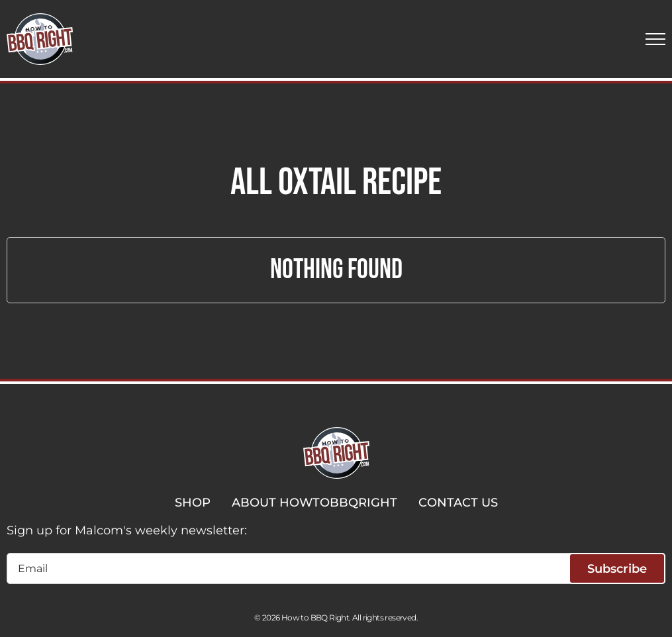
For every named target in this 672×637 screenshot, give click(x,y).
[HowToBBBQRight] (40, 39)
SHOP (193, 503)
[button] (655, 39)
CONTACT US (458, 503)
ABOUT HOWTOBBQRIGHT (314, 503)
